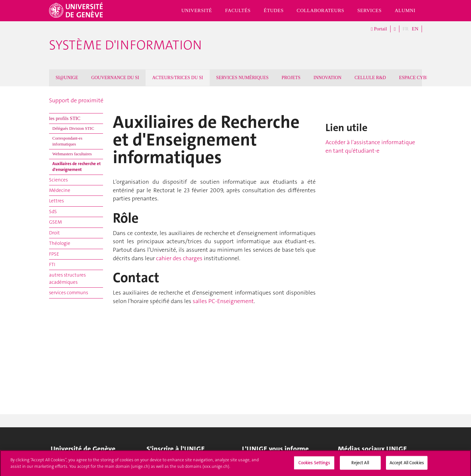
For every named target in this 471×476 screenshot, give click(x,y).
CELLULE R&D (370, 78)
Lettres (56, 201)
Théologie (60, 243)
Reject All (360, 465)
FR (406, 29)
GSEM (55, 222)
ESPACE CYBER (416, 78)
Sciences (58, 180)
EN (415, 29)
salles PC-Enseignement (223, 301)
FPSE (54, 254)
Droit (54, 233)
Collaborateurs (320, 10)
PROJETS (291, 78)
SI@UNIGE (67, 78)
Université (197, 10)
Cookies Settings (314, 465)
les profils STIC (65, 118)
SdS (53, 212)
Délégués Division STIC (73, 128)
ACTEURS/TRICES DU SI (178, 78)
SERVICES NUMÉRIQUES (242, 78)
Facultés (238, 10)
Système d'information (125, 45)
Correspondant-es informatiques (67, 141)
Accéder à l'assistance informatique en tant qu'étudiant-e (370, 146)
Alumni (405, 10)
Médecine (60, 190)
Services (369, 10)
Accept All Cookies (407, 465)
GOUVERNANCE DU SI (115, 78)
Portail (379, 29)
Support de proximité (76, 100)
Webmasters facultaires (72, 154)
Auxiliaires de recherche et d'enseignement (77, 167)
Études (274, 10)
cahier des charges (179, 258)
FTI (52, 264)
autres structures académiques (67, 278)
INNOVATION (328, 78)
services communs (69, 293)
